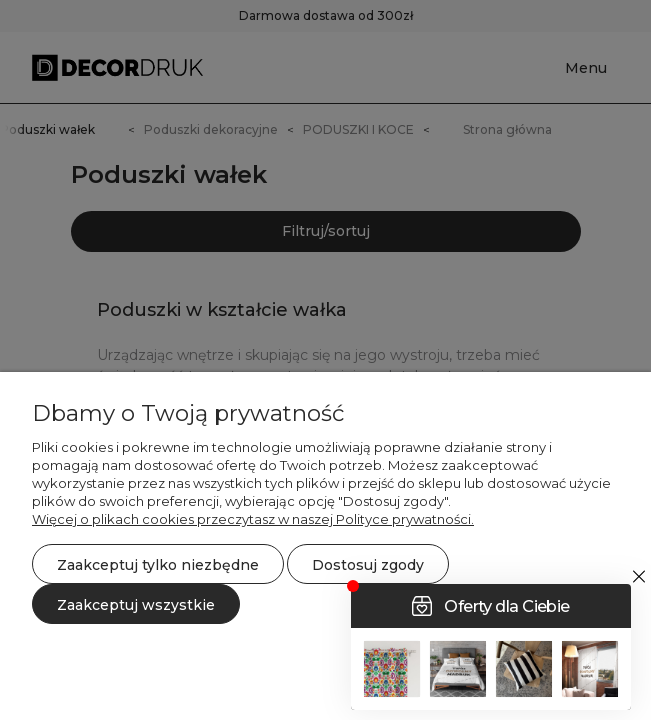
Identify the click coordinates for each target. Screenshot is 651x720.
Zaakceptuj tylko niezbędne (158, 565)
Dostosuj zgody (368, 565)
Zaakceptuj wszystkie (136, 605)
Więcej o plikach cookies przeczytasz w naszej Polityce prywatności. (253, 519)
